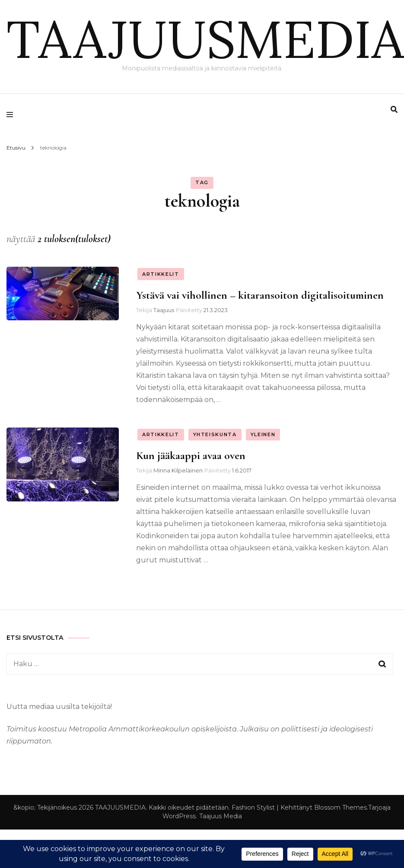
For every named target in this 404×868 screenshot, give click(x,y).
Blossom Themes (340, 807)
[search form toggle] (394, 110)
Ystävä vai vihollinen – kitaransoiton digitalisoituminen (260, 295)
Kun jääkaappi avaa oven (191, 455)
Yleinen (263, 434)
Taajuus (164, 310)
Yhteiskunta (215, 434)
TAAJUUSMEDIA (205, 39)
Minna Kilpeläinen (178, 470)
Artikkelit (161, 274)
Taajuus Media (221, 816)
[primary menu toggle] (12, 115)
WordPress (179, 816)
